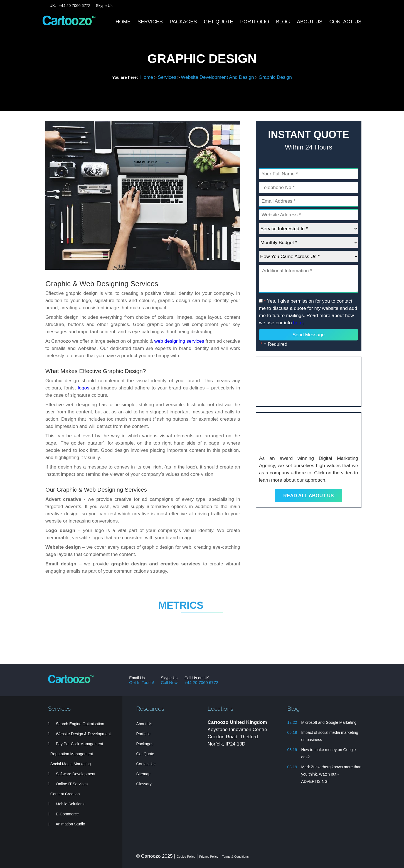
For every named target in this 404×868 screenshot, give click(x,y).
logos (84, 388)
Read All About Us (308, 496)
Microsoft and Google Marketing (329, 722)
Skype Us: (105, 6)
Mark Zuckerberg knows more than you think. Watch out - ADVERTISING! (331, 774)
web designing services (179, 341)
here (298, 323)
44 (74, 6)
